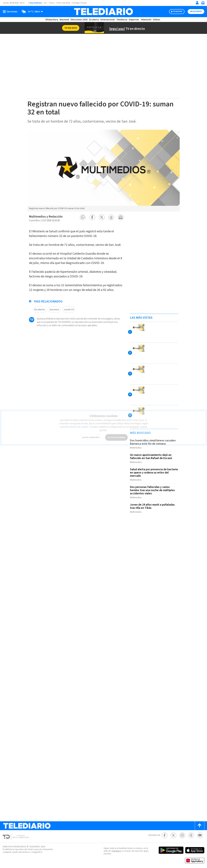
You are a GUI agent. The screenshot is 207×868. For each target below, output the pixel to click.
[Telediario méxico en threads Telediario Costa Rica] (191, 832)
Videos (156, 20)
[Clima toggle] (31, 12)
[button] (83, 217)
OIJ (45, 3)
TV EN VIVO (175, 12)
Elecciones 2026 (79, 20)
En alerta (95, 20)
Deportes (134, 20)
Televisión (146, 20)
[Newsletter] (203, 3)
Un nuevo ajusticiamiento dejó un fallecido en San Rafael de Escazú (152, 456)
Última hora (52, 20)
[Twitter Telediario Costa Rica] (173, 832)
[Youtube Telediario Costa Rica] (200, 832)
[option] (104, 171)
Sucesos (54, 317)
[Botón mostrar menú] (11, 12)
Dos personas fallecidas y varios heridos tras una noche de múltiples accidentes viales (153, 488)
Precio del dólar (64, 3)
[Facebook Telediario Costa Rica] (165, 832)
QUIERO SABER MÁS (91, 434)
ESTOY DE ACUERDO (116, 434)
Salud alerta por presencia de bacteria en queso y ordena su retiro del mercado (153, 471)
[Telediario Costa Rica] (103, 12)
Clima (52, 3)
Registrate (196, 12)
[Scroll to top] (200, 823)
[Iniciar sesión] (197, 3)
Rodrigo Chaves (81, 3)
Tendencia (122, 20)
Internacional (108, 20)
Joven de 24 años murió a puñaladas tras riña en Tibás (154, 504)
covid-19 (69, 317)
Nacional (64, 20)
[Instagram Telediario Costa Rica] (182, 832)
